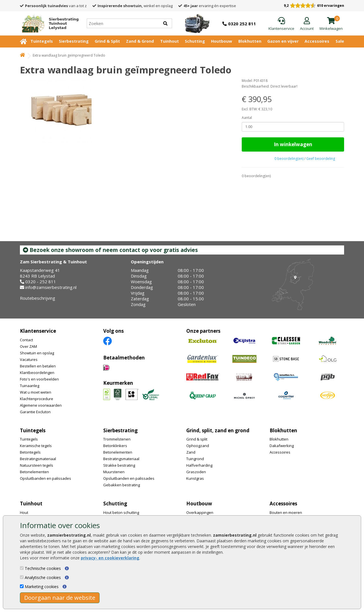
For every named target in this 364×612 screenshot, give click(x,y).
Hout (24, 512)
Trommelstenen (117, 439)
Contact (26, 340)
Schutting (195, 41)
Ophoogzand (198, 446)
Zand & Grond (140, 41)
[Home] (48, 23)
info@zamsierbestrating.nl (51, 287)
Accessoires (317, 41)
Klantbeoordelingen (37, 373)
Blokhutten (250, 41)
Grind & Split (107, 41)
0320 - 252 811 (41, 282)
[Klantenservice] (281, 24)
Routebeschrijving (38, 298)
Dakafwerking (282, 446)
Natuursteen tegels (37, 465)
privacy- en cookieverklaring (110, 558)
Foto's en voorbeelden (39, 379)
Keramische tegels (36, 446)
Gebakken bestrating (122, 485)
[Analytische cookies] (22, 577)
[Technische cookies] (22, 568)
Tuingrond (195, 459)
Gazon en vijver (283, 41)
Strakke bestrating (119, 465)
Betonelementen (34, 472)
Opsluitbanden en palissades (45, 478)
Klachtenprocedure (37, 399)
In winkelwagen (293, 144)
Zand (191, 452)
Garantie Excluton (35, 412)
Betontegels (30, 452)
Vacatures (29, 359)
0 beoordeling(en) (289, 159)
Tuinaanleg (30, 386)
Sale (340, 41)
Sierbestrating (74, 41)
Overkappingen (200, 512)
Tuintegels (42, 41)
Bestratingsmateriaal (38, 459)
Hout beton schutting (121, 512)
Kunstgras (195, 478)
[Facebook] (107, 341)
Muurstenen (114, 472)
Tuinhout (169, 41)
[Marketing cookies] (22, 586)
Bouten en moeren (286, 512)
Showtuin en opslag (37, 353)
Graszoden (196, 472)
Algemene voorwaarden (41, 405)
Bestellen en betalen (38, 366)
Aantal (247, 118)
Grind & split (197, 439)
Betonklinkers (115, 446)
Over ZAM (28, 346)
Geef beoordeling (321, 159)
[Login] (307, 24)
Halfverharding (199, 465)
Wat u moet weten (36, 392)
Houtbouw (222, 41)
